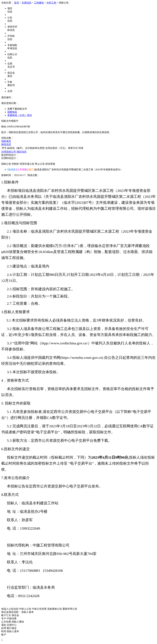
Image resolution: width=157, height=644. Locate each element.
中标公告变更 (39, 609)
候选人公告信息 (10, 609)
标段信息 (6, 144)
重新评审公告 (70, 609)
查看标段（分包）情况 (20, 115)
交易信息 (27, 3)
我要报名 (12, 112)
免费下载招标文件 (17, 109)
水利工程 (51, 3)
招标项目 (6, 141)
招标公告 (6, 164)
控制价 (15, 164)
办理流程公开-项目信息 (14, 152)
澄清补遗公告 (27, 164)
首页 (17, 3)
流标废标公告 (55, 609)
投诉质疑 (50, 164)
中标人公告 (25, 609)
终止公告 (40, 164)
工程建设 (39, 3)
